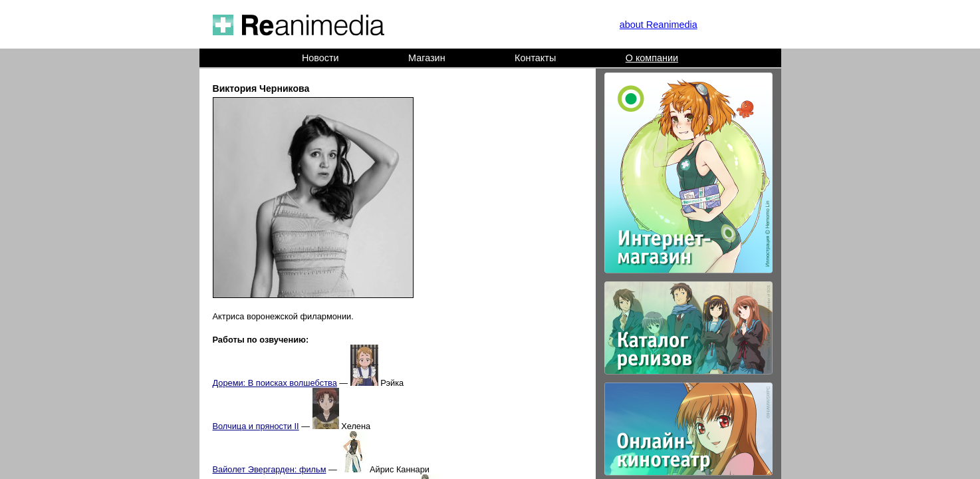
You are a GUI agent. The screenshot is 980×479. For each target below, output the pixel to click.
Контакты (535, 58)
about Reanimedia (659, 25)
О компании (652, 58)
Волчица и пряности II (256, 426)
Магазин (427, 58)
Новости (320, 58)
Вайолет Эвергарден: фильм (270, 469)
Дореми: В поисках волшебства (275, 383)
